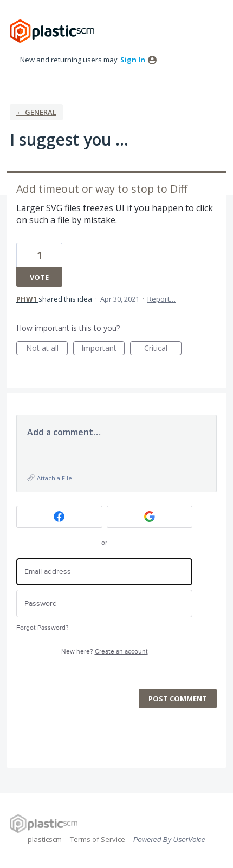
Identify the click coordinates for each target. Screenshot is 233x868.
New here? (105, 652)
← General (36, 112)
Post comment (178, 699)
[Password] (104, 603)
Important (103, 349)
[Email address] (104, 572)
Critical (163, 349)
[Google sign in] (150, 517)
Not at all (47, 349)
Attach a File (54, 478)
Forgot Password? (43, 628)
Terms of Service (98, 839)
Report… (161, 299)
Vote (39, 277)
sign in (133, 60)
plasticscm (45, 839)
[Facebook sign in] (59, 517)
